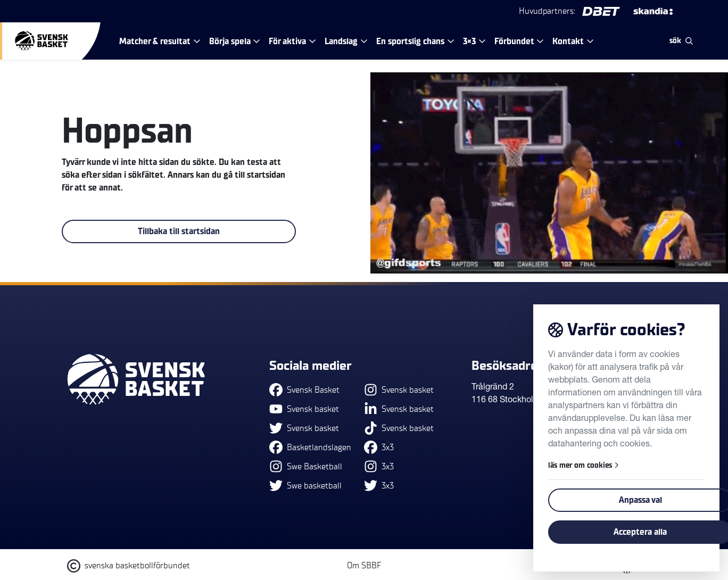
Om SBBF (364, 566)
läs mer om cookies (584, 465)
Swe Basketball (306, 466)
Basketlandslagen (310, 447)
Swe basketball (305, 486)
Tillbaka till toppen (617, 317)
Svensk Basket (304, 390)
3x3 (379, 447)
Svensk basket (304, 409)
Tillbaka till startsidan (179, 231)
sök (681, 41)
